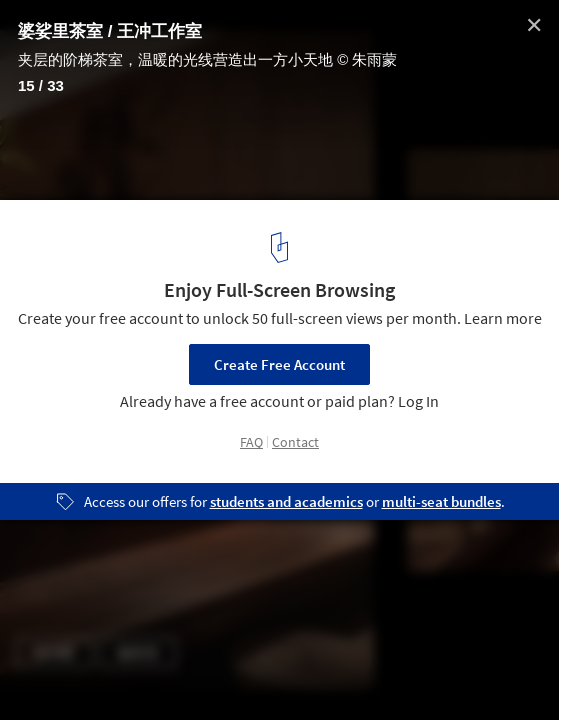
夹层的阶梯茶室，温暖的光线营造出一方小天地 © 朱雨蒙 (207, 59)
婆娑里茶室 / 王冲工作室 (110, 31)
